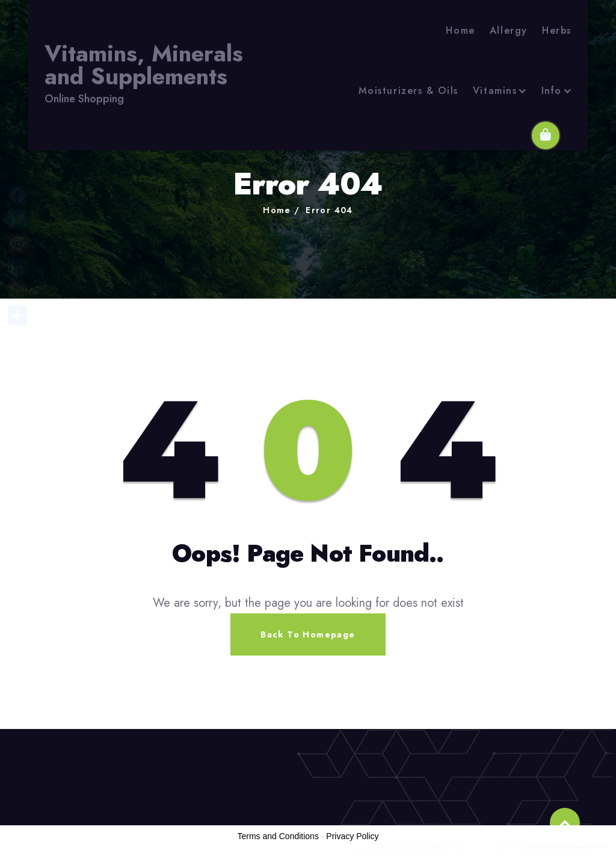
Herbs (557, 30)
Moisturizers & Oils (408, 91)
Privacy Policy (352, 836)
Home (460, 30)
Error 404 (329, 210)
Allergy (509, 30)
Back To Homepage (308, 634)
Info (552, 91)
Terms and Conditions (278, 836)
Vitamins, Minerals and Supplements (144, 65)
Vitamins (495, 91)
